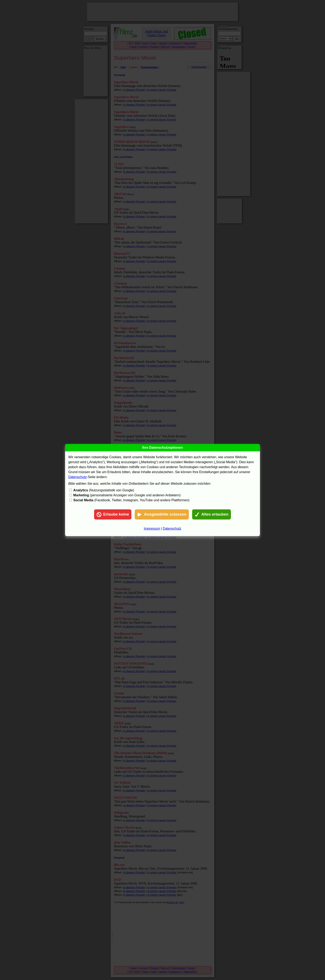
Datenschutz (78, 477)
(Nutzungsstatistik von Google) (104, 490)
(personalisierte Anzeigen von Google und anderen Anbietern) (127, 495)
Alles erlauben (212, 515)
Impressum (152, 529)
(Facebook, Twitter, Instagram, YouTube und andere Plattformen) (131, 500)
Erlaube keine (113, 515)
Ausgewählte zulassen (162, 515)
